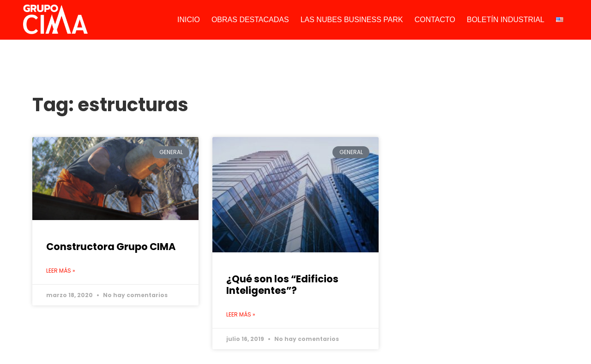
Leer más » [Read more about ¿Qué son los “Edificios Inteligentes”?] (241, 314)
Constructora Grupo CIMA (111, 247)
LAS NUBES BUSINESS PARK (352, 20)
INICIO (189, 20)
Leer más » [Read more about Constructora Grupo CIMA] (61, 271)
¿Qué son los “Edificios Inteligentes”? (282, 285)
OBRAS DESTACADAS (250, 20)
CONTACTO (435, 20)
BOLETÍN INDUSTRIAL (506, 20)
